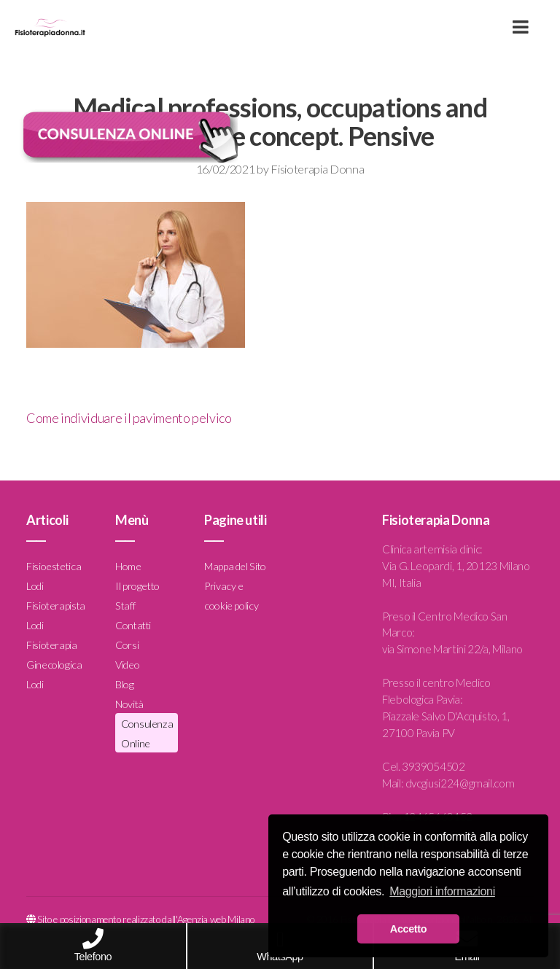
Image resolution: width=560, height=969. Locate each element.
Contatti (133, 625)
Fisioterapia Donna (317, 169)
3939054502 (433, 766)
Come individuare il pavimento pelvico (129, 418)
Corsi (127, 645)
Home (128, 566)
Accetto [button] (408, 929)
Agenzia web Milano (216, 919)
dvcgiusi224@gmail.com (460, 783)
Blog (125, 684)
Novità (129, 704)
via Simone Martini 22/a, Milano (452, 649)
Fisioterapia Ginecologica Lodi (54, 665)
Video (127, 665)
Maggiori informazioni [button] (442, 891)
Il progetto (137, 586)
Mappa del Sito (235, 566)
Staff (125, 606)
